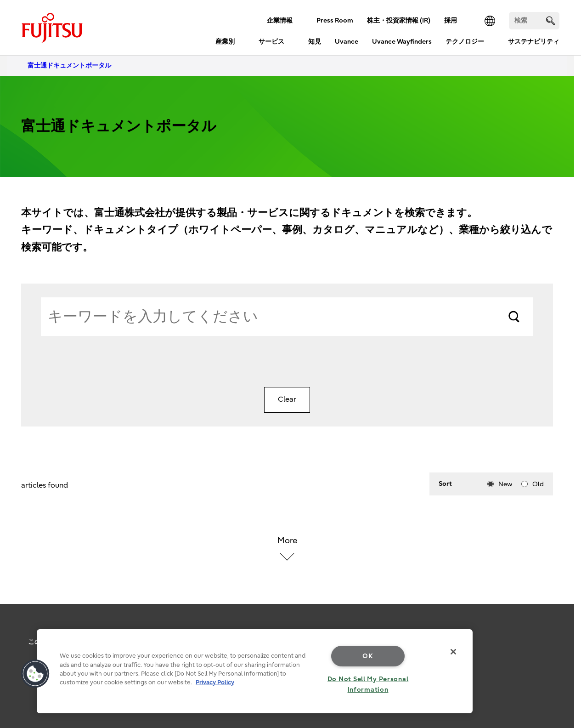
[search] (550, 20)
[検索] (534, 21)
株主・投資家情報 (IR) (399, 20)
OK (368, 656)
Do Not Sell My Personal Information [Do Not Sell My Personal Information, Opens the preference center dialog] (368, 684)
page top (560, 631)
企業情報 (280, 20)
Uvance (347, 42)
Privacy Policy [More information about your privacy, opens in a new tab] (215, 682)
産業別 (225, 42)
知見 (315, 42)
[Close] (453, 652)
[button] (35, 674)
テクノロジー (465, 42)
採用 (451, 20)
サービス (271, 42)
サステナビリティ (534, 42)
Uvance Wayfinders (402, 42)
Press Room (335, 20)
